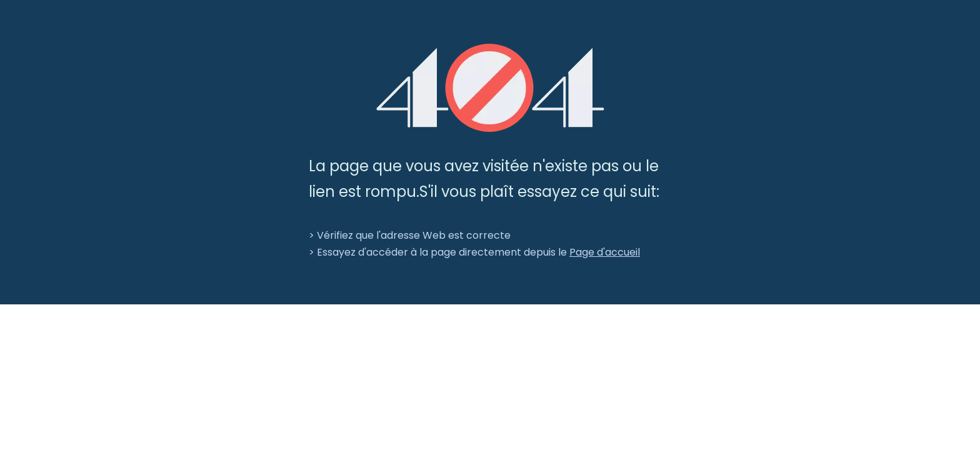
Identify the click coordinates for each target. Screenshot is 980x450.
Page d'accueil (605, 252)
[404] (490, 88)
